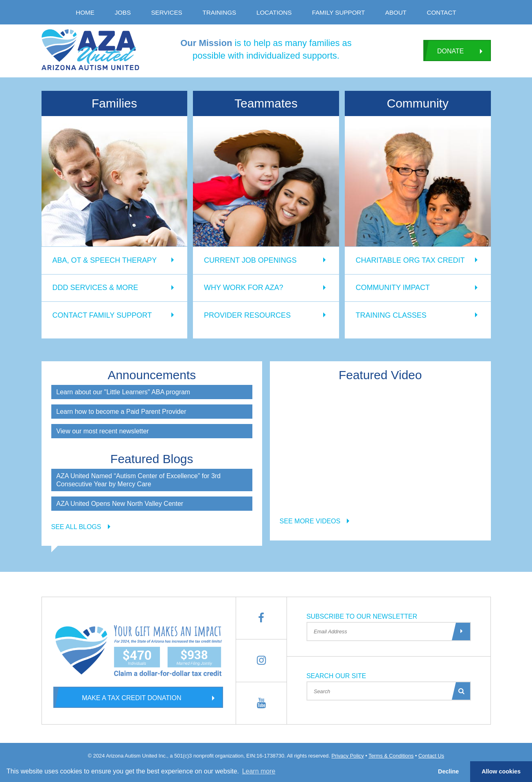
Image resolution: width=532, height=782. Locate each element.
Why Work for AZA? (244, 288)
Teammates (266, 103)
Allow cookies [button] (501, 771)
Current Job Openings (250, 260)
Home (85, 12)
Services (167, 12)
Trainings (220, 12)
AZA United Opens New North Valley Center (120, 504)
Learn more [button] (259, 771)
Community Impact (393, 288)
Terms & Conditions (391, 756)
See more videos (310, 521)
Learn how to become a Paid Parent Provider (121, 412)
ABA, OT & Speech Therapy (105, 260)
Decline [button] (448, 771)
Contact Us (431, 756)
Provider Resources (247, 315)
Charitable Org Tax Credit (410, 260)
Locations (274, 12)
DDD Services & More (95, 288)
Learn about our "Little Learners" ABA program (123, 392)
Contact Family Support (102, 315)
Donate (443, 51)
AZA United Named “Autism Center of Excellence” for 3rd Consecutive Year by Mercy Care (138, 480)
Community (418, 103)
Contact (441, 12)
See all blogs (76, 527)
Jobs (123, 12)
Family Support (339, 12)
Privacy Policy (348, 756)
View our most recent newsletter (102, 431)
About (396, 12)
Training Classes (391, 315)
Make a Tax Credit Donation (117, 697)
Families (114, 103)
